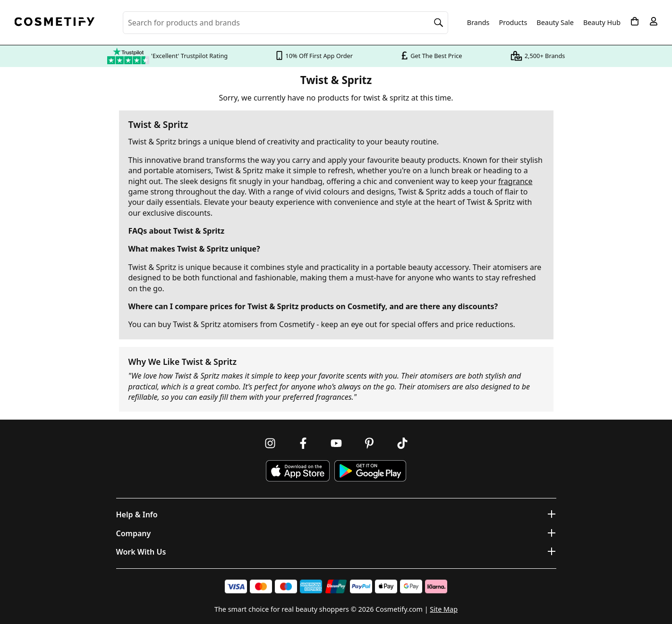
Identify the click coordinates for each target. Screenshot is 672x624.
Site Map (444, 609)
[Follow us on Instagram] (270, 443)
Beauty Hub (602, 23)
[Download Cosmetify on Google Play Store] (370, 471)
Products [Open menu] (513, 22)
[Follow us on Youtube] (336, 443)
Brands (478, 23)
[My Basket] (635, 21)
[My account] (654, 21)
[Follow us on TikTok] (402, 443)
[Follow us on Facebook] (303, 443)
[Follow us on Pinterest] (369, 443)
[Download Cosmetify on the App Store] (298, 471)
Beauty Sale (555, 23)
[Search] (439, 23)
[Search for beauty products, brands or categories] (285, 23)
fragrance (515, 181)
